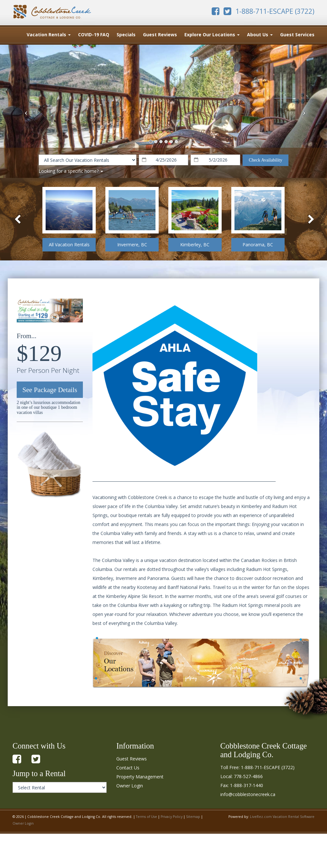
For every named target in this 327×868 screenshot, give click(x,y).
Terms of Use (146, 817)
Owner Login (130, 786)
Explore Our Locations (212, 35)
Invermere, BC (132, 245)
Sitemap (193, 817)
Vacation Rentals (49, 35)
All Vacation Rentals (69, 245)
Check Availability (265, 160)
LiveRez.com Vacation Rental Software (282, 817)
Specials (126, 35)
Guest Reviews (160, 35)
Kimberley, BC (195, 245)
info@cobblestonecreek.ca (248, 794)
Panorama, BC (258, 245)
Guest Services (297, 35)
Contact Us (128, 768)
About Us (260, 35)
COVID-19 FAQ (94, 35)
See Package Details (50, 390)
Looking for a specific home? (71, 171)
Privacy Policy (172, 817)
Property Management (140, 777)
